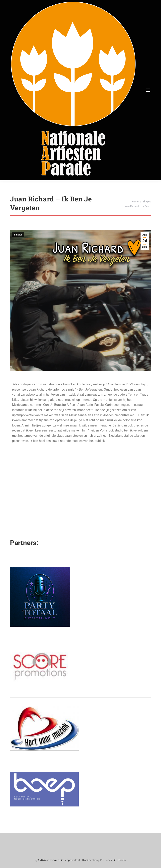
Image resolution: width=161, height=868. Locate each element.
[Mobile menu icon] (148, 90)
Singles (18, 235)
